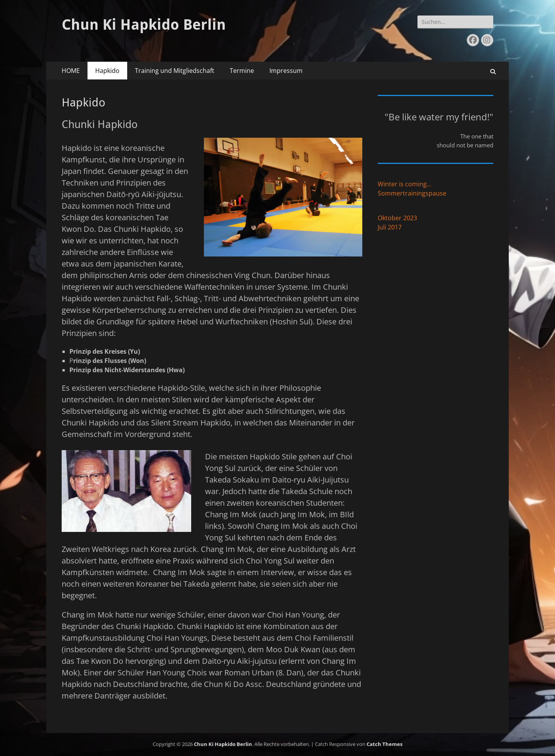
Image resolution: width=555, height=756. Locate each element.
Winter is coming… (404, 184)
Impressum (286, 71)
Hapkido (107, 71)
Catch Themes (384, 744)
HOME (71, 71)
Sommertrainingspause (412, 193)
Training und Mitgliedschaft (175, 71)
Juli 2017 (390, 227)
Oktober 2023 (397, 218)
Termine (242, 71)
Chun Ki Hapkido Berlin (144, 25)
